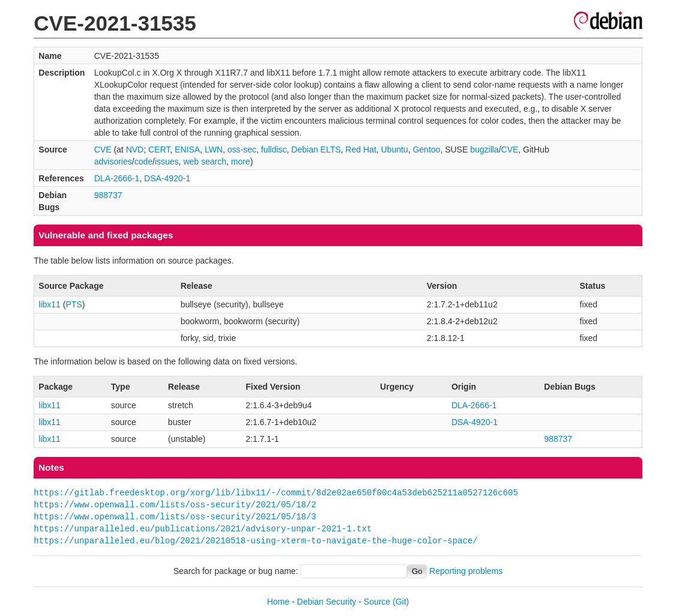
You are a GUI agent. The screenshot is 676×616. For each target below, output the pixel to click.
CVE (103, 149)
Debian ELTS (316, 149)
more (241, 162)
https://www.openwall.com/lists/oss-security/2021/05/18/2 (175, 505)
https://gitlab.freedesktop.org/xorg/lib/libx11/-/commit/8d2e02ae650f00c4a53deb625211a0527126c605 (276, 493)
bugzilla (484, 149)
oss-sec (242, 149)
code (143, 162)
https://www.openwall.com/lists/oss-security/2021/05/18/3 (175, 517)
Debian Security (327, 602)
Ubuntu (395, 149)
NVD (135, 149)
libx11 (50, 304)
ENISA (187, 149)
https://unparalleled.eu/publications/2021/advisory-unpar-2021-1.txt (203, 529)
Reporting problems (466, 571)
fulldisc (274, 149)
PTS (74, 304)
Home (278, 602)
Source (377, 602)
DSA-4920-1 (167, 178)
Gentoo (426, 149)
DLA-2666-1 (117, 178)
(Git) (401, 602)
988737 (108, 195)
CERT (159, 149)
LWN (214, 149)
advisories (113, 162)
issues (167, 162)
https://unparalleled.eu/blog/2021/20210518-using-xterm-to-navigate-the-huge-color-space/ (255, 541)
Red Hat (361, 149)
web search (205, 162)
